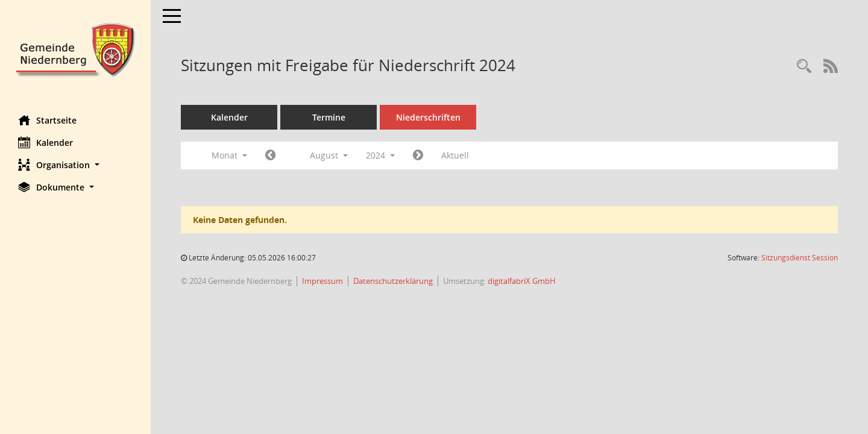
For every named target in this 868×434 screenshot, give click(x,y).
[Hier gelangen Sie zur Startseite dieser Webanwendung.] (75, 49)
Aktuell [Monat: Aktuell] (455, 155)
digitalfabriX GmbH (522, 281)
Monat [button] (229, 155)
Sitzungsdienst (800, 258)
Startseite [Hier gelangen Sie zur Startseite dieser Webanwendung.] (47, 120)
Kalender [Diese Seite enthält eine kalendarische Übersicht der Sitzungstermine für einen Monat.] (46, 142)
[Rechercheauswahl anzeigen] (804, 67)
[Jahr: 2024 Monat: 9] (418, 156)
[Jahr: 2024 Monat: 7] (270, 156)
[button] (75, 165)
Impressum (322, 281)
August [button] (329, 155)
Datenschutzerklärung (393, 281)
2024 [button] (380, 155)
